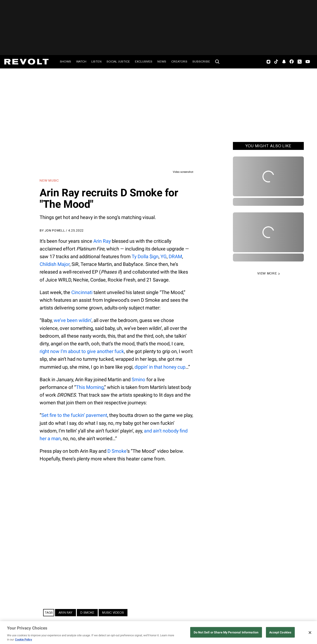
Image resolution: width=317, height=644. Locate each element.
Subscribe (201, 62)
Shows (65, 62)
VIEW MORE (267, 273)
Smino (138, 380)
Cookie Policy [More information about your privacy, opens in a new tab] (24, 639)
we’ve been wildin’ (73, 320)
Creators (179, 62)
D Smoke (117, 451)
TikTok (276, 62)
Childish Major (55, 264)
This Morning (90, 387)
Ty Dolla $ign (145, 257)
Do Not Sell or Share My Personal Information (226, 632)
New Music (49, 180)
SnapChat (284, 62)
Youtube (308, 62)
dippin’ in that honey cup (160, 367)
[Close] (310, 633)
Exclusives (144, 62)
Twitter (300, 62)
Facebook (292, 62)
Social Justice (118, 62)
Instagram (269, 62)
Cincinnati (82, 292)
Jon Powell (55, 230)
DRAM (175, 257)
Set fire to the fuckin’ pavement (74, 415)
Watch (81, 62)
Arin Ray (102, 241)
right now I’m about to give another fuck (82, 351)
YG (164, 257)
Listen (96, 62)
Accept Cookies (280, 632)
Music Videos (113, 613)
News (162, 62)
